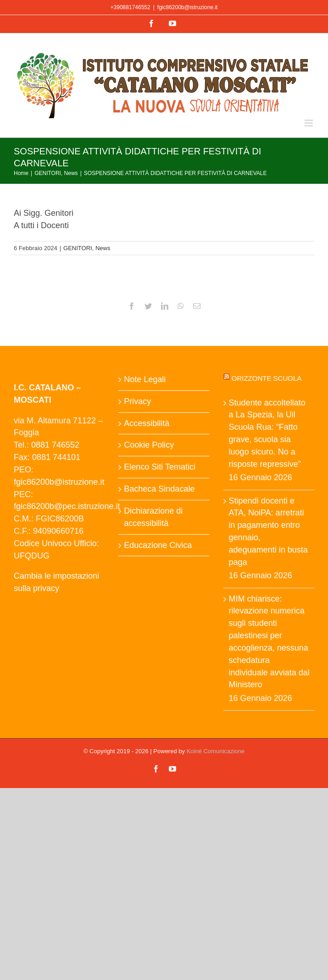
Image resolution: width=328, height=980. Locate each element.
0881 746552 (55, 445)
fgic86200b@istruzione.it (188, 7)
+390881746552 (131, 7)
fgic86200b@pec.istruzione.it (67, 506)
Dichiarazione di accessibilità (153, 517)
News (103, 248)
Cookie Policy (149, 445)
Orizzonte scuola (267, 378)
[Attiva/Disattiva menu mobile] (309, 123)
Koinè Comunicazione (216, 751)
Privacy (137, 401)
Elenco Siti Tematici (160, 467)
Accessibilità (147, 423)
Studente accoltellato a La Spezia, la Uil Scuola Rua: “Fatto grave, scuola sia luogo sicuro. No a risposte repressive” (267, 433)
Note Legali (145, 379)
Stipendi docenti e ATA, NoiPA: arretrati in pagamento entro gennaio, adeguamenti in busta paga (268, 531)
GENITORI (78, 248)
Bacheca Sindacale (159, 489)
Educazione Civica (158, 545)
